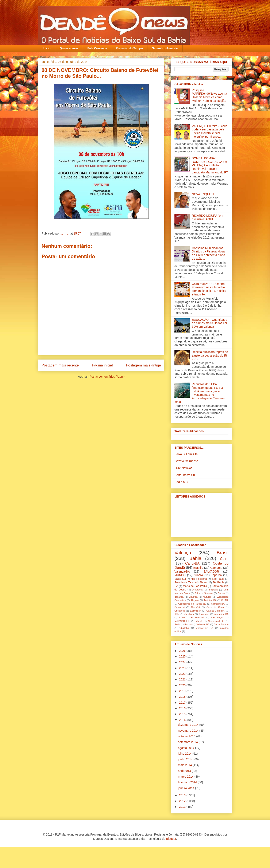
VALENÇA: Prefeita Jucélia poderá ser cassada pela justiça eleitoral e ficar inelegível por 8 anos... (210, 131)
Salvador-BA (203, 624)
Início (47, 48)
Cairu (224, 559)
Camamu (216, 568)
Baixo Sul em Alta (186, 454)
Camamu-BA (218, 604)
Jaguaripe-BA (221, 614)
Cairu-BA (192, 563)
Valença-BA (182, 572)
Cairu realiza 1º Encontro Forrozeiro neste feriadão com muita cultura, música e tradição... (209, 289)
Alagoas (195, 600)
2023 (183, 668)
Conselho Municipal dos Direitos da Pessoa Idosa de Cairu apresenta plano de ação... (209, 253)
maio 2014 (185, 765)
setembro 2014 (188, 742)
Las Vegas (217, 617)
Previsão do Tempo (129, 48)
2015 (183, 714)
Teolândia (219, 582)
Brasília (198, 568)
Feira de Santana (204, 593)
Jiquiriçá (193, 597)
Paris (177, 624)
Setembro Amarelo (165, 48)
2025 (183, 656)
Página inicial (102, 365)
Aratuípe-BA (210, 600)
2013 (183, 795)
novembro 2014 (189, 731)
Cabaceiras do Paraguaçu (192, 604)
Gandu (221, 593)
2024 (183, 662)
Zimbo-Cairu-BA (205, 628)
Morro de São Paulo (195, 586)
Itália (177, 614)
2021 (183, 679)
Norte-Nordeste (216, 621)
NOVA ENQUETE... (205, 194)
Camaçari (180, 607)
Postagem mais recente (60, 365)
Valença (183, 553)
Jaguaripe (204, 614)
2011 (183, 807)
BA (176, 586)
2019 (183, 691)
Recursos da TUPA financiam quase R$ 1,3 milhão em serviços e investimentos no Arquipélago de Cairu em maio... (199, 393)
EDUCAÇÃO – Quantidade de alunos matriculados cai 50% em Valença (210, 323)
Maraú (199, 621)
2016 (183, 708)
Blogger (171, 839)
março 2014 (186, 777)
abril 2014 (185, 771)
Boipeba (213, 590)
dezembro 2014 (189, 725)
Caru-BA (195, 607)
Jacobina (189, 614)
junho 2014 (186, 759)
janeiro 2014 (187, 788)
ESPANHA (196, 611)
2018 (183, 697)
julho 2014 (185, 754)
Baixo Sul (180, 579)
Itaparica (179, 597)
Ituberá (198, 575)
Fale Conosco (97, 48)
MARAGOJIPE (182, 621)
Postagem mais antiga (143, 365)
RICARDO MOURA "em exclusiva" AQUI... (208, 217)
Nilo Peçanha (199, 579)
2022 (183, 674)
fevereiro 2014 (188, 782)
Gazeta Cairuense (186, 461)
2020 (183, 685)
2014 (183, 720)
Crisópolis (180, 611)
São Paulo (218, 579)
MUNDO (180, 575)
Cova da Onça (215, 607)
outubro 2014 (187, 736)
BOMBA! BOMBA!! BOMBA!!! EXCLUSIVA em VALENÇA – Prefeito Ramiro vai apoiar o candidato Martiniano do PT (210, 165)
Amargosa (198, 590)
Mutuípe (207, 597)
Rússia (188, 624)
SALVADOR (211, 572)
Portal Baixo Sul (185, 475)
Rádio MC (181, 482)
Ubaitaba (184, 628)
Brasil (223, 553)
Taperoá (217, 575)
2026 (183, 651)
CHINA (225, 600)
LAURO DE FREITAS (192, 617)
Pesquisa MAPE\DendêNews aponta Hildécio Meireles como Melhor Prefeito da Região (210, 95)
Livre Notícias (183, 468)
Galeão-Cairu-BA (215, 611)
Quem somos (69, 48)
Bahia (195, 558)
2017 (183, 703)
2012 (183, 801)
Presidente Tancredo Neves (191, 582)
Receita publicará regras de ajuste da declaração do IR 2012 (210, 356)
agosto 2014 (187, 748)
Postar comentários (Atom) (107, 377)
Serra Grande (221, 624)
